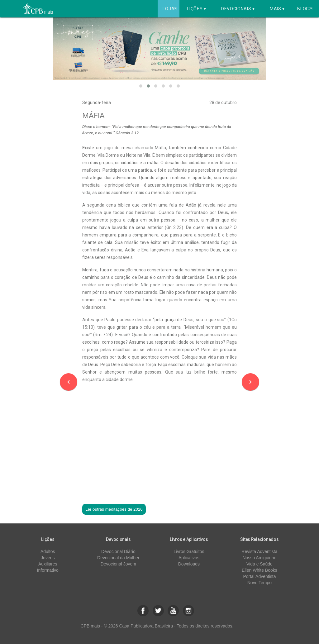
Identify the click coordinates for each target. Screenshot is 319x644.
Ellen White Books (259, 570)
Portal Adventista (259, 576)
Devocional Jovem (118, 564)
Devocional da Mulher (118, 558)
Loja (170, 9)
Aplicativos (189, 558)
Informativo (48, 570)
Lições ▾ (197, 9)
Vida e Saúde (259, 564)
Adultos (48, 551)
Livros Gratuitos (189, 551)
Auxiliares (48, 564)
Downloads (189, 564)
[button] (141, 86)
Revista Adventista (259, 551)
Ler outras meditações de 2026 (114, 509)
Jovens (48, 558)
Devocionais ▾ (238, 9)
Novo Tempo (259, 583)
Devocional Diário (118, 551)
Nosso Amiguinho (259, 558)
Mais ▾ (277, 9)
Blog (305, 9)
